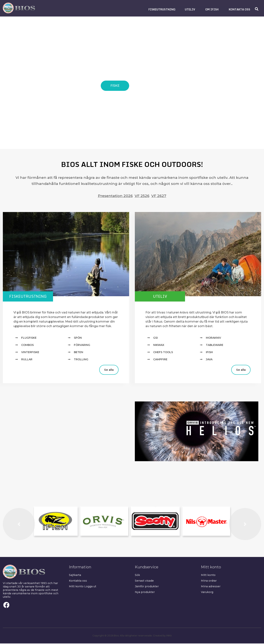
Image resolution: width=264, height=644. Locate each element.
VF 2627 (159, 196)
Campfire (160, 360)
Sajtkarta (75, 575)
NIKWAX (159, 345)
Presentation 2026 (115, 196)
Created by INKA (162, 636)
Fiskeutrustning (31, 296)
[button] (162, 9)
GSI (155, 338)
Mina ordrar (209, 581)
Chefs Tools (163, 353)
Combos (27, 345)
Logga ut (90, 587)
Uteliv (163, 296)
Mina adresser (211, 587)
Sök (137, 575)
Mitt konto (76, 587)
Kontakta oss (78, 581)
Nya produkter (145, 592)
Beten (78, 353)
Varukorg (207, 592)
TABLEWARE (215, 345)
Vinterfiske (30, 353)
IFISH (209, 353)
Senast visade (144, 581)
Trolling (81, 360)
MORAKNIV (213, 338)
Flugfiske (29, 338)
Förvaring (82, 345)
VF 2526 (142, 196)
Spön (78, 338)
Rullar (27, 360)
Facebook (6, 606)
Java (209, 360)
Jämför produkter (147, 587)
